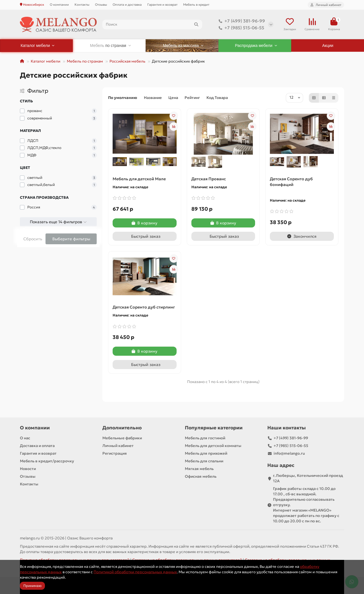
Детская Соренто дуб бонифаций (291, 182)
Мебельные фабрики (122, 438)
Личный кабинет (118, 446)
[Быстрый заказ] (145, 236)
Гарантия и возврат (162, 5)
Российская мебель (127, 61)
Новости (28, 469)
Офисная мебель (201, 476)
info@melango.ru (289, 453)
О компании (59, 5)
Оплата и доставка (127, 5)
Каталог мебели (45, 61)
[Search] (152, 24)
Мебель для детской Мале (139, 179)
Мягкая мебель (199, 469)
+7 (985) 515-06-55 (240, 28)
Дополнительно (122, 428)
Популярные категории (214, 428)
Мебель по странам (85, 61)
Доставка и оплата (37, 446)
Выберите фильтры (71, 239)
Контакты (82, 5)
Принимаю (32, 586)
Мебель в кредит (196, 5)
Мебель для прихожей (206, 453)
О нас (25, 438)
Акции (328, 45)
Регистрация (115, 453)
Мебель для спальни (204, 461)
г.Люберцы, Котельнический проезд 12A (308, 478)
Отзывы (101, 5)
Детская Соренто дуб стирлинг (144, 307)
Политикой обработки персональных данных (135, 572)
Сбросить (33, 239)
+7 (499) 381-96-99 (241, 21)
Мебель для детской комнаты (213, 446)
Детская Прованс (209, 179)
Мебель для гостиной (205, 438)
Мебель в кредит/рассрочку (47, 461)
